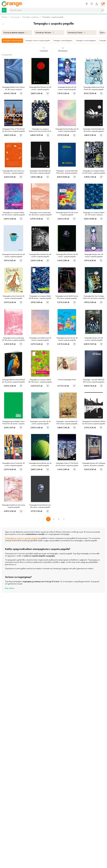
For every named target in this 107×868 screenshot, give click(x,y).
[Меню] (4, 10)
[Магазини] (87, 4)
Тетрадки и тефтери (31, 17)
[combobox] (54, 10)
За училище (15, 17)
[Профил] (97, 4)
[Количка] (103, 4)
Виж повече (10, 588)
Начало (5, 17)
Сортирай (44, 49)
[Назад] (3, 24)
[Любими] (92, 4)
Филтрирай (63, 49)
